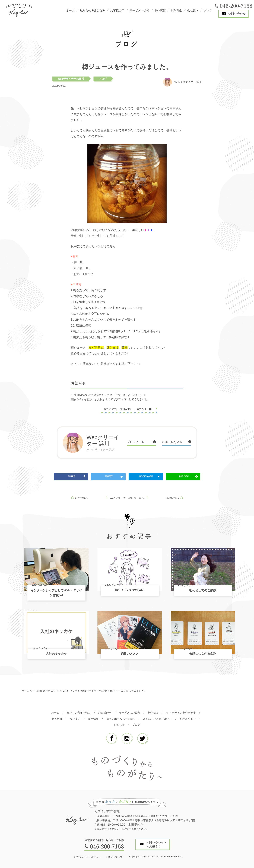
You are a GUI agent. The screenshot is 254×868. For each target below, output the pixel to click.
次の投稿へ (172, 498)
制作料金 (176, 10)
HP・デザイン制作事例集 (181, 713)
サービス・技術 (139, 10)
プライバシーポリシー (89, 857)
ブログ (208, 10)
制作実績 (160, 10)
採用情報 (93, 719)
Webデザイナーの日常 (71, 79)
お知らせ (119, 725)
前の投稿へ (82, 498)
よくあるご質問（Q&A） (157, 719)
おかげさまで (188, 719)
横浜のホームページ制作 (121, 719)
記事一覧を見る (173, 442)
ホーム (70, 10)
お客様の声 (117, 10)
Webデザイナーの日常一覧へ (127, 498)
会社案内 (193, 10)
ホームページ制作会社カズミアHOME (44, 691)
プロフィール (136, 442)
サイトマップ (115, 857)
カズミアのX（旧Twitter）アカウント (125, 409)
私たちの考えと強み (93, 10)
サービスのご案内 (129, 713)
